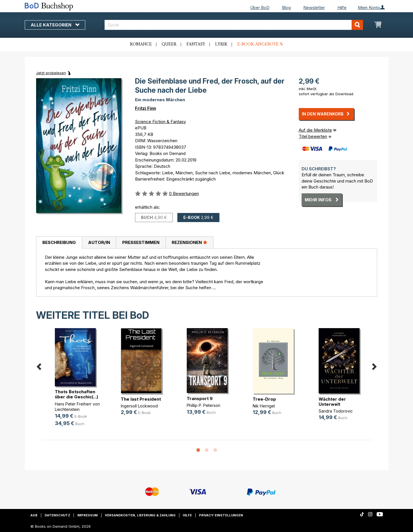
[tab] (59, 243)
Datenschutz (57, 515)
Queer (169, 44)
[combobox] (234, 25)
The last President (141, 399)
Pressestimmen (141, 242)
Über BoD (260, 8)
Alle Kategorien (55, 25)
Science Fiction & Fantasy (160, 122)
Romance (141, 44)
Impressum (88, 515)
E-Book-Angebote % (260, 44)
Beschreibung (59, 242)
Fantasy (196, 44)
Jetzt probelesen (51, 73)
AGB (34, 515)
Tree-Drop (264, 399)
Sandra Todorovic (336, 411)
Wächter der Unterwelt (332, 402)
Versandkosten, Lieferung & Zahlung (140, 515)
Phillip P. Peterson (204, 405)
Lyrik (221, 44)
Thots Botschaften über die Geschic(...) (76, 394)
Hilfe (342, 8)
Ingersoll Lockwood (139, 406)
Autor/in (99, 242)
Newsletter (314, 8)
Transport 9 (200, 399)
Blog (286, 8)
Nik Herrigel (264, 406)
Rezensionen (189, 242)
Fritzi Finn (146, 108)
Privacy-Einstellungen (221, 515)
